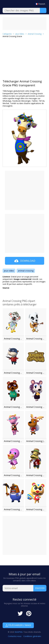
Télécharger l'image (18, 625)
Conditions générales (32, 636)
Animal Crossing (35, 34)
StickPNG (19, 632)
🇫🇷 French (40, 4)
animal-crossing (26, 271)
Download (24, 261)
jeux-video (9, 271)
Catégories (7, 34)
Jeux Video (20, 34)
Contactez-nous (15, 636)
